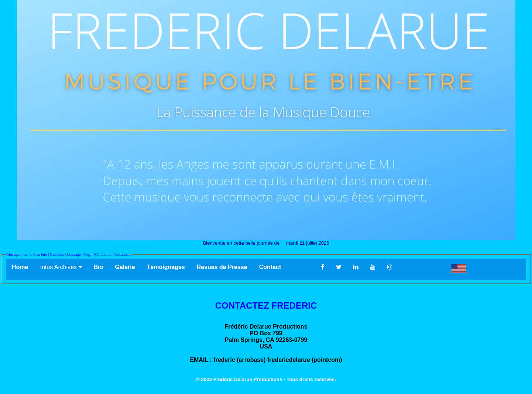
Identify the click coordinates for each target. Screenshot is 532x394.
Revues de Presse (222, 267)
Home (20, 267)
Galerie (125, 267)
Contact (284, 267)
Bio (99, 267)
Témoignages (166, 267)
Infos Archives (61, 267)
